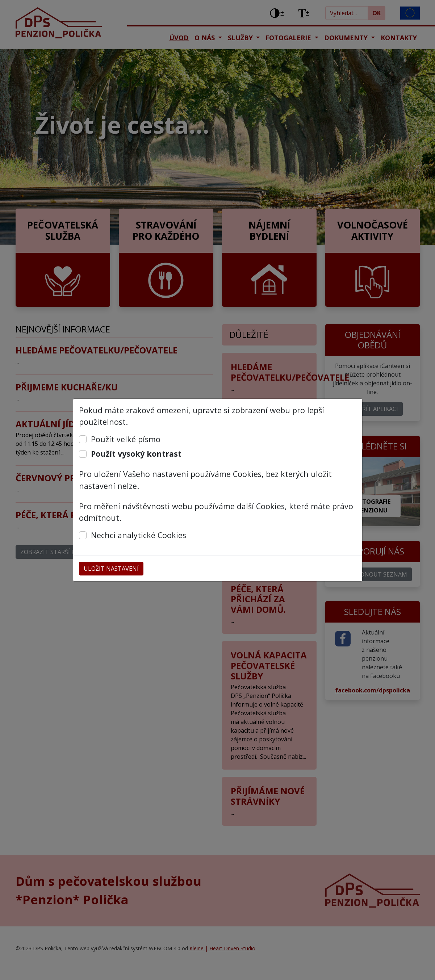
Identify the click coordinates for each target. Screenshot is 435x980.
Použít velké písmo (126, 439)
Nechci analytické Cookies (139, 535)
